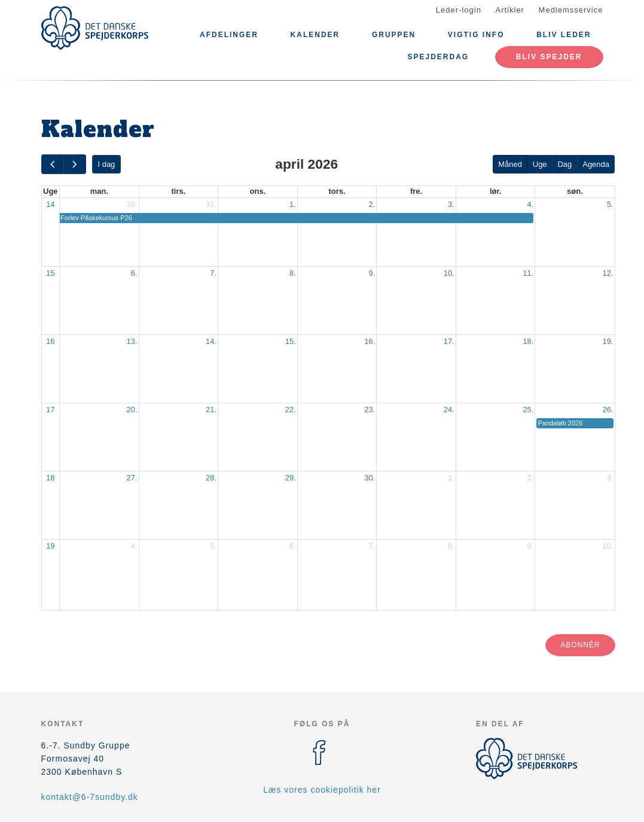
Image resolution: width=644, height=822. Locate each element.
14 (50, 204)
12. (608, 273)
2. (372, 204)
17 (50, 410)
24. (449, 410)
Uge (540, 164)
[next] (75, 164)
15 (50, 273)
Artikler (510, 10)
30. (132, 204)
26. (608, 410)
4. (531, 204)
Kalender (315, 35)
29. (291, 478)
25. (528, 410)
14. (211, 341)
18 (50, 478)
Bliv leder (564, 35)
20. (132, 410)
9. (372, 273)
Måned (510, 164)
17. (449, 341)
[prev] (53, 164)
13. (132, 341)
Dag (564, 164)
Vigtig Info (476, 35)
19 (50, 546)
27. (132, 478)
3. (451, 204)
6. (134, 273)
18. (528, 341)
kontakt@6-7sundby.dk (90, 797)
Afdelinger (229, 35)
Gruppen (394, 35)
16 (50, 341)
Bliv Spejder (549, 57)
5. (610, 204)
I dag (106, 164)
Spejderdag (438, 57)
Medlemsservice (571, 10)
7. (213, 273)
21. (211, 410)
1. (293, 204)
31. (211, 204)
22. (291, 410)
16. (370, 341)
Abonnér (580, 645)
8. (293, 273)
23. (370, 410)
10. (449, 273)
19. (608, 341)
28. (211, 478)
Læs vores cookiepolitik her (322, 790)
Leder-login (459, 10)
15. (291, 341)
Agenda (596, 164)
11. (528, 273)
